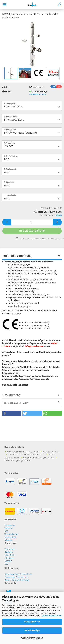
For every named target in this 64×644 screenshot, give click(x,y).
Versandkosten (12, 534)
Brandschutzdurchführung (17, 580)
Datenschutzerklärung (51, 616)
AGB (6, 531)
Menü (4, 4)
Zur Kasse (9, 558)
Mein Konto (10, 555)
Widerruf (8, 528)
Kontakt (8, 561)
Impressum (10, 525)
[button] (12, 413)
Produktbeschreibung (17, 256)
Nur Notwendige (32, 630)
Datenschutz (10, 537)
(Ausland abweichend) (38, 95)
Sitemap (8, 540)
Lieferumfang (11, 395)
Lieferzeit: (7, 91)
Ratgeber (9, 552)
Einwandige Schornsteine (16, 577)
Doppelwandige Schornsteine (18, 574)
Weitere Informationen (32, 638)
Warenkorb (10, 549)
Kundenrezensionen (16, 402)
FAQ (6, 564)
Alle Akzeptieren (32, 622)
